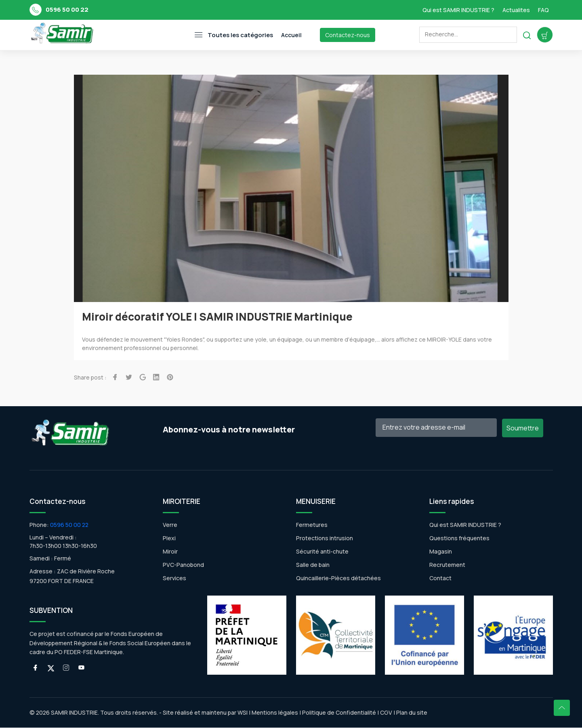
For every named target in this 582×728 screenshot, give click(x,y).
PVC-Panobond (183, 565)
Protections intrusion (325, 538)
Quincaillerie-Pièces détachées (338, 578)
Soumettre (523, 428)
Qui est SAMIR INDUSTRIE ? (458, 10)
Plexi (169, 538)
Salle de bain (313, 565)
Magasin (441, 552)
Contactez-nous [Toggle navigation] (348, 35)
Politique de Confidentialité (338, 713)
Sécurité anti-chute (322, 552)
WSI (243, 713)
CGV (386, 713)
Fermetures (312, 525)
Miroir (170, 552)
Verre (170, 525)
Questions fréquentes (459, 538)
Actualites (516, 10)
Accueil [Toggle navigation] (291, 35)
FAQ (543, 10)
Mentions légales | (276, 713)
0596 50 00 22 (67, 9)
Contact (440, 578)
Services (174, 578)
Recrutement (447, 565)
